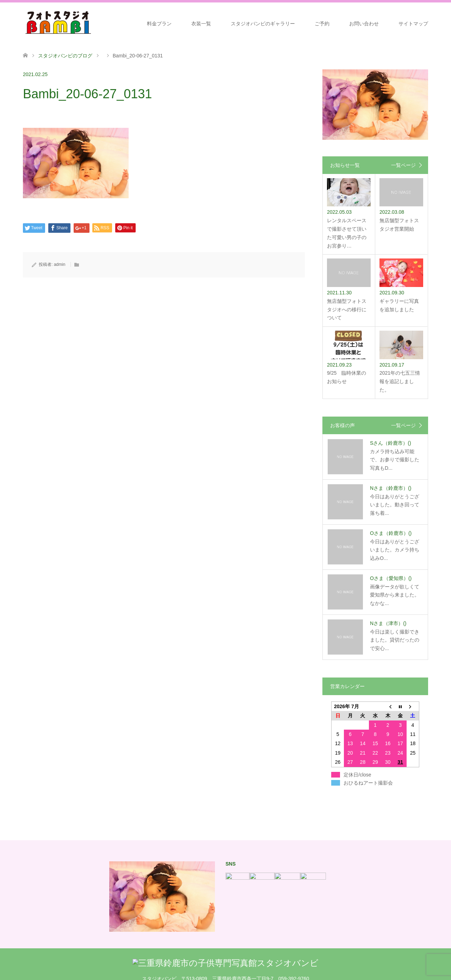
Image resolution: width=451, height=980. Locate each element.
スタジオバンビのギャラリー (263, 24)
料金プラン (159, 24)
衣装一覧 (201, 24)
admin (60, 264)
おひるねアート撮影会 (368, 783)
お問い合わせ (364, 24)
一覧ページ (403, 165)
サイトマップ (413, 24)
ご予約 (322, 24)
